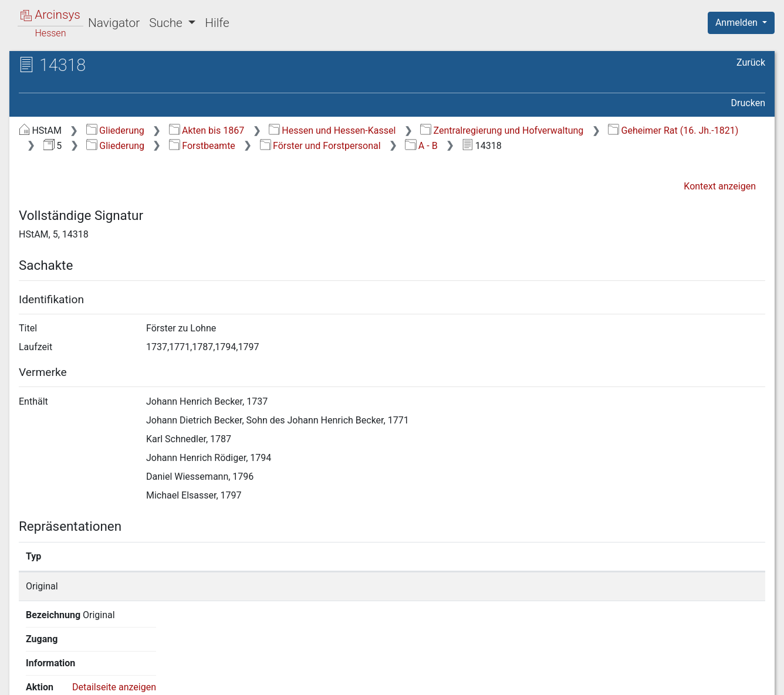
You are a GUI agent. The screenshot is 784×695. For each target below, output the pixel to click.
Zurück (751, 62)
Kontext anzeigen (720, 186)
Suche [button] (167, 23)
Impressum (745, 679)
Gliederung (115, 130)
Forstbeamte (202, 146)
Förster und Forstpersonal (320, 146)
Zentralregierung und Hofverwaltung (502, 130)
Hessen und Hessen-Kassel (332, 130)
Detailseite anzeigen (595, 586)
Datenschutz (569, 679)
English (27, 671)
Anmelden (738, 23)
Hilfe (217, 23)
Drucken (748, 103)
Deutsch (71, 671)
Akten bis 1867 (207, 130)
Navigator (114, 23)
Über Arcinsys (481, 679)
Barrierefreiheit (658, 679)
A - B (421, 146)
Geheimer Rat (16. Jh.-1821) (673, 130)
